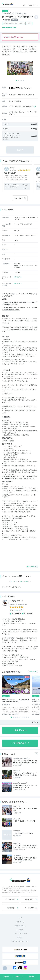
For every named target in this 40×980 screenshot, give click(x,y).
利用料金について (20, 926)
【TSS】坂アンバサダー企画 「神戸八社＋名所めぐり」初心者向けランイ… (25, 847)
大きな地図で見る (32, 567)
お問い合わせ (20, 922)
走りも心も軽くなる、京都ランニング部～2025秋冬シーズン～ (25, 786)
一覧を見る (33, 672)
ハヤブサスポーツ (16, 601)
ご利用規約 (20, 930)
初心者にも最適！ (10, 173)
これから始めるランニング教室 (23, 833)
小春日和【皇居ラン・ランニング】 (24, 821)
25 (17, 610)
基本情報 (6, 977)
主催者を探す (29, 899)
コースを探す (29, 908)
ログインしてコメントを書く (20, 581)
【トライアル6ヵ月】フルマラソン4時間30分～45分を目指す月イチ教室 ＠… (25, 762)
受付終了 (31, 977)
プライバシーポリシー (20, 933)
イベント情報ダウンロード (20, 743)
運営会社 (20, 937)
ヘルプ (20, 918)
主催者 (17, 977)
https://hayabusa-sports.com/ (19, 604)
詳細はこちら (18, 277)
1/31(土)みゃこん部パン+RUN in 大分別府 (25, 810)
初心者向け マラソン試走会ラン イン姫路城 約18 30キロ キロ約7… (25, 774)
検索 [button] (24, 4)
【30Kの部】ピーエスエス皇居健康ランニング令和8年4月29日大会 (25, 859)
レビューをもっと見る (20, 198)
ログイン (30, 4)
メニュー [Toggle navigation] (35, 4)
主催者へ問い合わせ (20, 730)
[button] (17, 80)
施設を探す (11, 908)
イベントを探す (11, 899)
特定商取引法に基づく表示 (20, 941)
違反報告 (35, 722)
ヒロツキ (13, 167)
